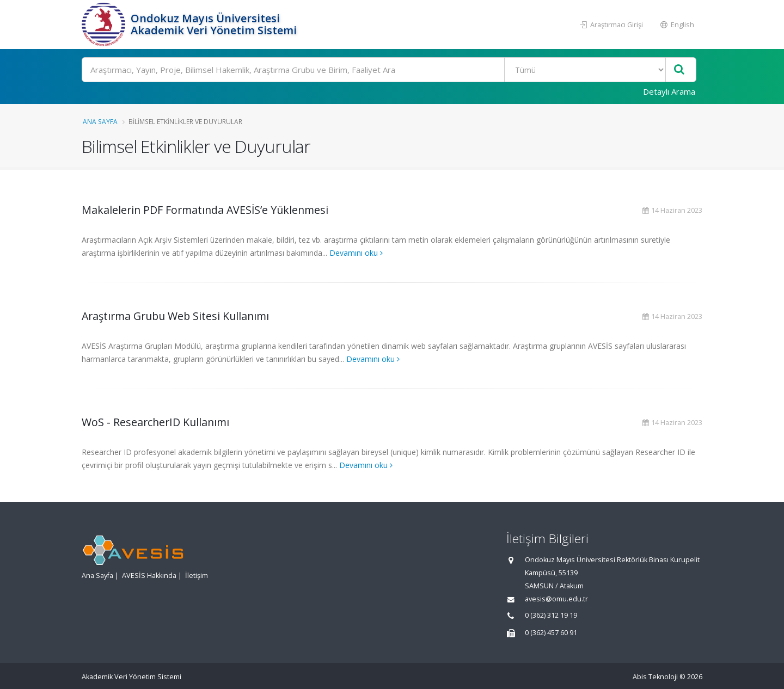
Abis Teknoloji (655, 677)
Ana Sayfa (100, 121)
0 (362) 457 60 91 (551, 633)
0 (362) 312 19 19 (551, 615)
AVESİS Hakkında (149, 576)
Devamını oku (356, 253)
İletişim (197, 576)
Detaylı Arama (669, 91)
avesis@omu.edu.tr (556, 599)
